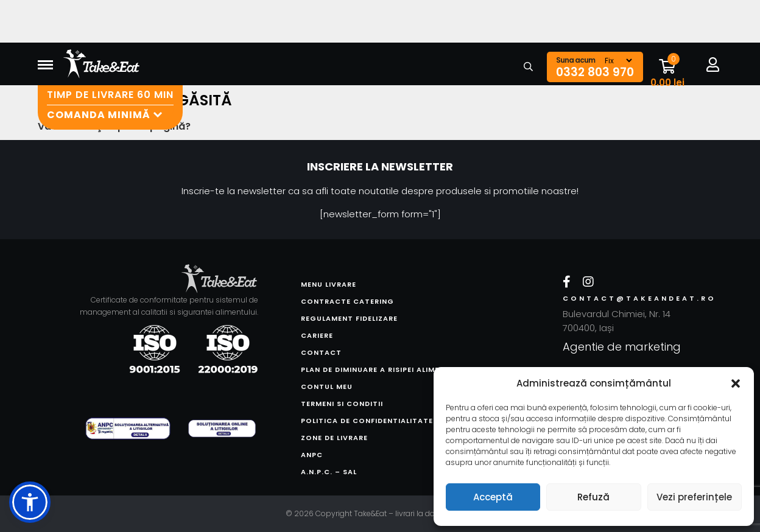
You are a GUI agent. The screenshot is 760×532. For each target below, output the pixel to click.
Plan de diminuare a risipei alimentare (383, 369)
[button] (736, 383)
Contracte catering (347, 301)
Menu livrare (329, 284)
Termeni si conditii (342, 404)
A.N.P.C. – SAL (329, 472)
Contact (321, 352)
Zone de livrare (334, 438)
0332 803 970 (595, 73)
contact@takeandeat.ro (624, 298)
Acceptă (493, 497)
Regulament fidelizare (349, 318)
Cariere (317, 335)
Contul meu (327, 387)
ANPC (312, 455)
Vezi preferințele (694, 497)
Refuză (593, 497)
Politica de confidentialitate (367, 421)
